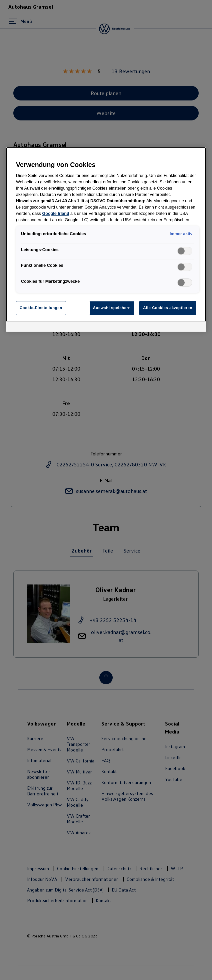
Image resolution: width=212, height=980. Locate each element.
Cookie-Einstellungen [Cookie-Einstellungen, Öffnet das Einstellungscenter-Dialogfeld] (41, 308)
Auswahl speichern (112, 308)
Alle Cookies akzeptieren (168, 308)
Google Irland (55, 214)
